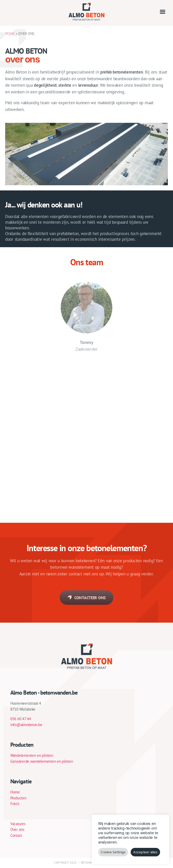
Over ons (17, 829)
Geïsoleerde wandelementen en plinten (42, 761)
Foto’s (15, 804)
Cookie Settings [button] (113, 852)
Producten (18, 798)
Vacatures (18, 824)
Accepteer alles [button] (145, 852)
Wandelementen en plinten (32, 755)
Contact (16, 835)
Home (15, 792)
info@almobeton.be (26, 725)
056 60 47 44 (21, 719)
